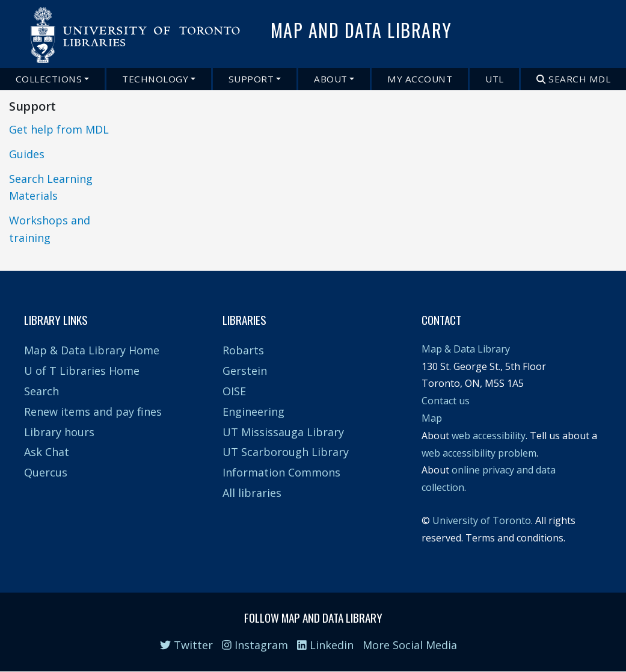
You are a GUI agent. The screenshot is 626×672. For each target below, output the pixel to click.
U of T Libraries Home (82, 371)
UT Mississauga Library (283, 432)
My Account (420, 79)
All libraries (252, 493)
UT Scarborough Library (286, 452)
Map (432, 418)
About (331, 79)
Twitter (186, 645)
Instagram (255, 645)
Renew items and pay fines (93, 412)
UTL (495, 79)
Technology (155, 79)
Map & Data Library (466, 349)
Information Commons (281, 472)
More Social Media (410, 645)
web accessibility (489, 436)
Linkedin (325, 645)
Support (251, 79)
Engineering (253, 412)
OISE (234, 391)
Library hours (59, 432)
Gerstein (245, 371)
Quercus (46, 472)
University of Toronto (482, 520)
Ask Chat (47, 452)
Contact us (446, 401)
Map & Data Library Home (92, 350)
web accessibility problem (479, 453)
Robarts (243, 350)
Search (41, 391)
